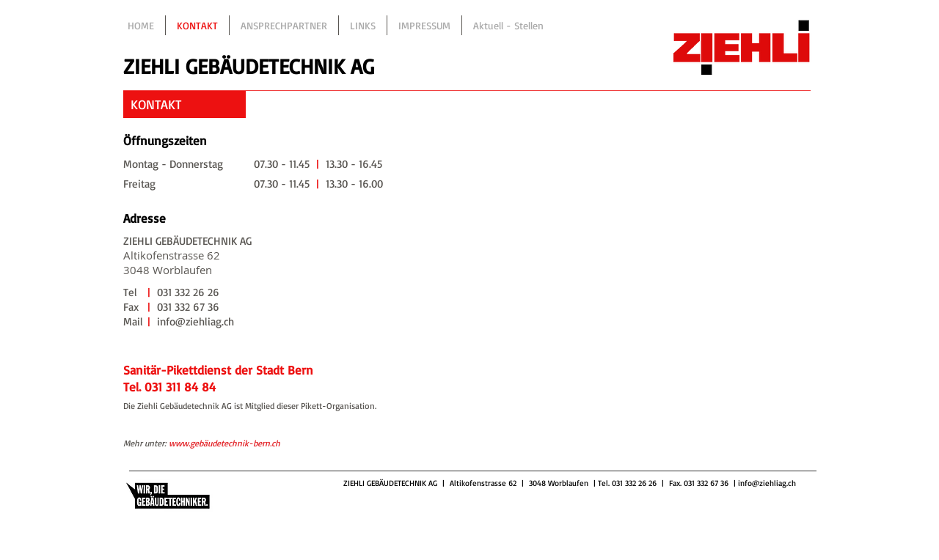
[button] (184, 104)
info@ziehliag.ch (767, 483)
